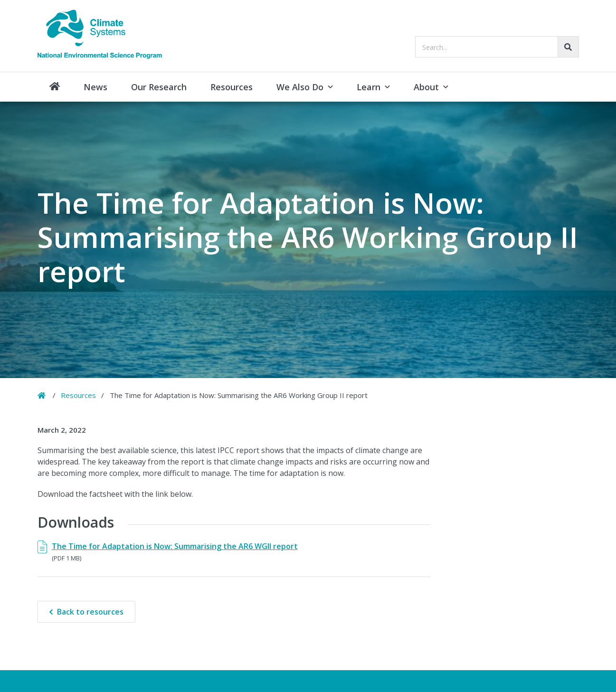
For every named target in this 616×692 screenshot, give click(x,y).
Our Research (159, 87)
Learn (369, 87)
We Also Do (300, 87)
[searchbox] (497, 47)
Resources (232, 87)
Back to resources (90, 612)
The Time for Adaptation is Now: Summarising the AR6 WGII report (175, 546)
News (95, 87)
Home (55, 87)
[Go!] (568, 47)
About (426, 87)
